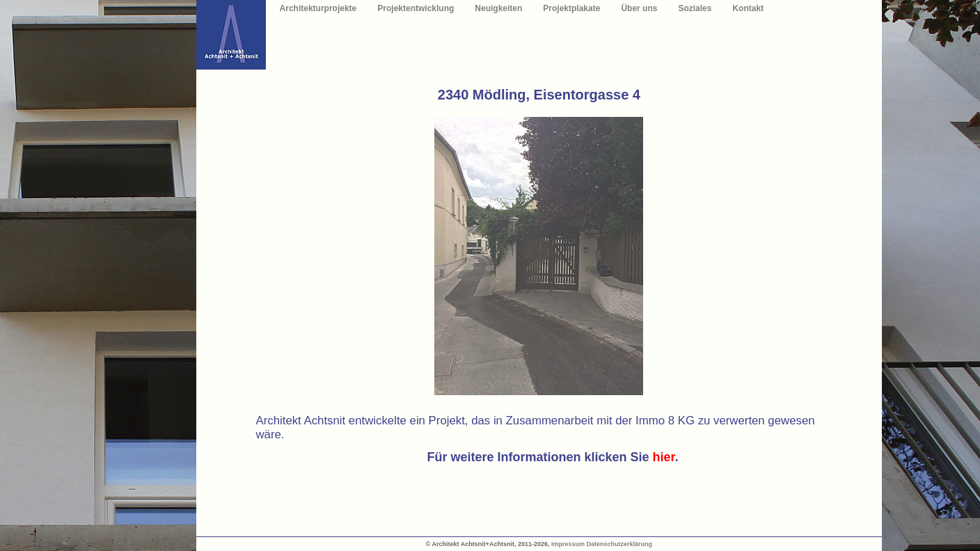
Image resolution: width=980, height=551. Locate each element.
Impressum (568, 544)
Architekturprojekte (318, 8)
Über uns (639, 8)
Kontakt (748, 8)
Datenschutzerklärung (620, 544)
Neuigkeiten (498, 8)
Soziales (695, 8)
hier (664, 457)
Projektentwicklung (416, 8)
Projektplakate (571, 8)
